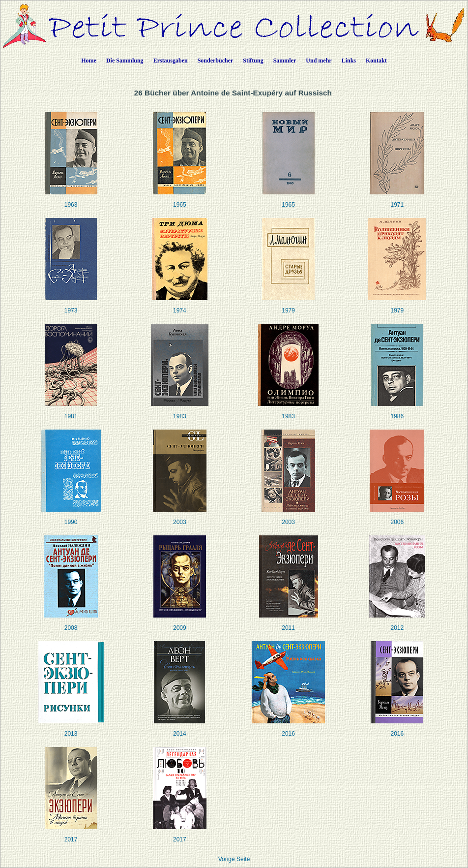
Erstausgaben (171, 61)
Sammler (285, 61)
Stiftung (253, 61)
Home (89, 61)
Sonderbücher (216, 61)
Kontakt (376, 61)
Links (349, 61)
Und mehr (319, 61)
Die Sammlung (125, 61)
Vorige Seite (234, 859)
